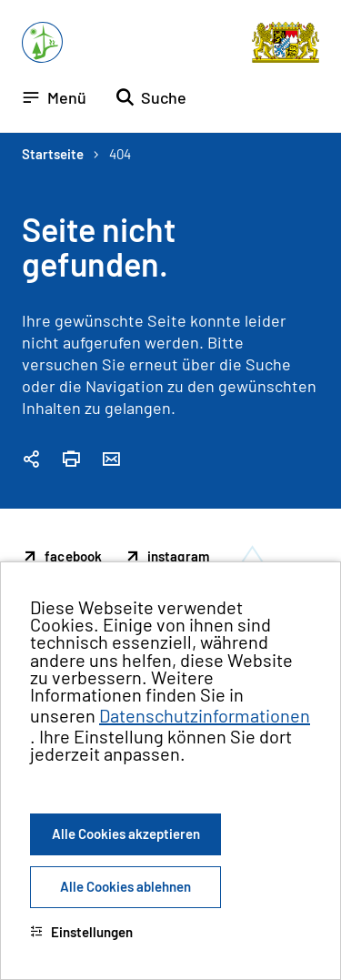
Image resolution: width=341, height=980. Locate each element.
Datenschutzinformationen (205, 715)
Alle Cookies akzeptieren (126, 834)
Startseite (53, 154)
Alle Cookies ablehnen (125, 886)
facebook (74, 556)
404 (120, 154)
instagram (179, 556)
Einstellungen (81, 932)
